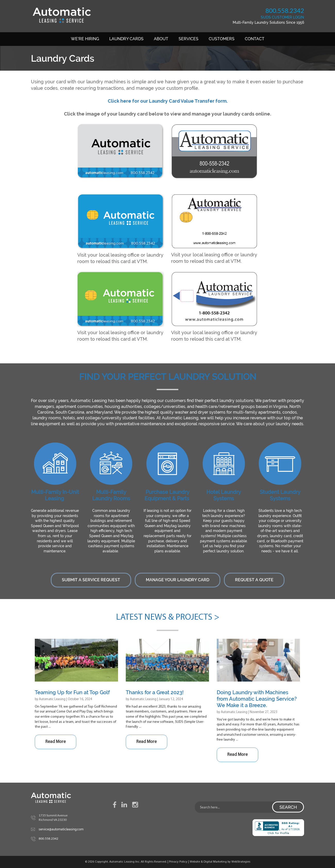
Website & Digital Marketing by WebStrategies (220, 862)
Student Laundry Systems (280, 495)
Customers (222, 39)
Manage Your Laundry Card (178, 580)
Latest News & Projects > (168, 617)
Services (189, 39)
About (161, 39)
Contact (255, 39)
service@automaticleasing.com (61, 829)
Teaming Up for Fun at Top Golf (72, 692)
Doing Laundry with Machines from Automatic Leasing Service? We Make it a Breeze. (257, 699)
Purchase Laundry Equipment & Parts (167, 495)
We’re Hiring (85, 39)
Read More (56, 742)
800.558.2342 (285, 10)
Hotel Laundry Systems (224, 495)
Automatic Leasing (52, 699)
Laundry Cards (126, 39)
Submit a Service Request (91, 580)
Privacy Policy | (179, 862)
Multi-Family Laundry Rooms (111, 495)
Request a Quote (254, 580)
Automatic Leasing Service (62, 15)
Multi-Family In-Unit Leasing (55, 495)
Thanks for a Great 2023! (155, 692)
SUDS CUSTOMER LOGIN (282, 17)
